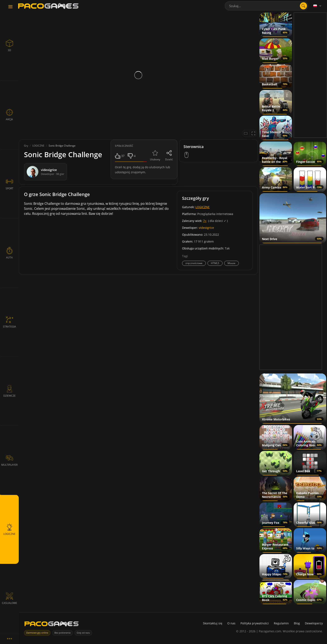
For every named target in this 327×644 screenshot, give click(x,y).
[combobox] (267, 6)
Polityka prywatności (255, 623)
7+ (205, 221)
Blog (297, 623)
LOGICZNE (202, 207)
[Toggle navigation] (10, 7)
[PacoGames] (52, 625)
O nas (231, 623)
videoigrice (206, 228)
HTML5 (215, 263)
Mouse (231, 263)
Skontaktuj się (213, 623)
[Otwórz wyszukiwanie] (303, 6)
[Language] (318, 6)
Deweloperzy (314, 623)
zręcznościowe (194, 263)
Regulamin (281, 623)
